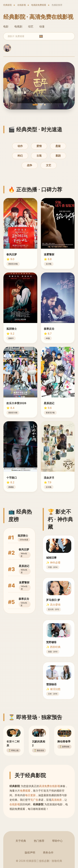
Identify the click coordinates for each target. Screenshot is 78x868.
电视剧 (18, 26)
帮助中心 (57, 841)
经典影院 (8, 5)
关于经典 (21, 841)
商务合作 (48, 852)
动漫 (42, 26)
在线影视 (22, 5)
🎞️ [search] (41, 36)
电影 (6, 26)
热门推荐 (39, 841)
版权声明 (30, 852)
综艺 (31, 26)
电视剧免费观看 (39, 5)
